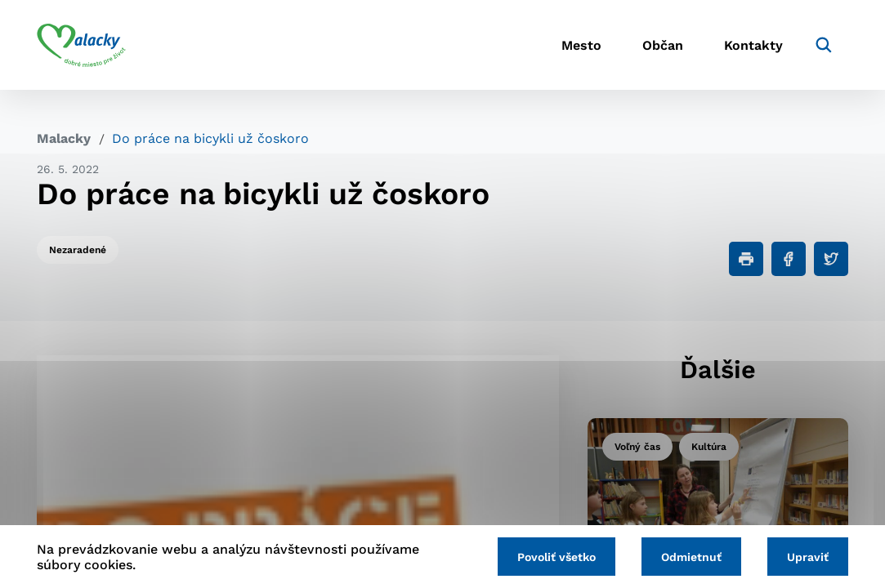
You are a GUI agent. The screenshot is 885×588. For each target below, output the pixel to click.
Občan (663, 45)
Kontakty (753, 45)
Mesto (581, 45)
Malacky (64, 138)
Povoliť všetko (556, 557)
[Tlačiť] (746, 259)
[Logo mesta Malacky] (81, 45)
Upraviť (808, 557)
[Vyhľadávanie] (824, 45)
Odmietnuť (691, 557)
